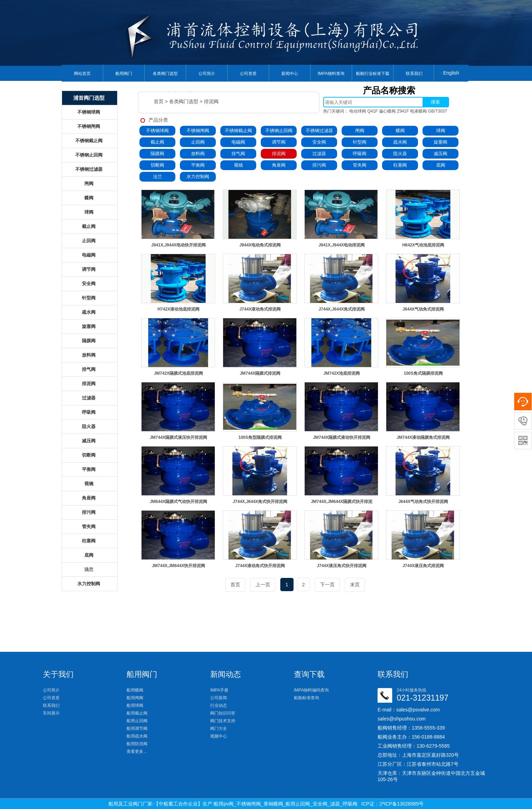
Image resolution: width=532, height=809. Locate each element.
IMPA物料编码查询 (311, 690)
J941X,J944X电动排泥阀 (342, 245)
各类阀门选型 (165, 74)
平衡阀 (198, 165)
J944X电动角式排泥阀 (260, 245)
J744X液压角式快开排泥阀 (342, 566)
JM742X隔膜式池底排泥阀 (179, 373)
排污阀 (319, 165)
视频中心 (219, 736)
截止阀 (157, 142)
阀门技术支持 (223, 721)
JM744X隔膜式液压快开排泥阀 (179, 437)
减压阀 (440, 154)
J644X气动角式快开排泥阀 (423, 502)
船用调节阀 (137, 728)
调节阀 (279, 142)
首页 (159, 101)
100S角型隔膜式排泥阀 (260, 437)
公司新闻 (219, 698)
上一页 (263, 585)
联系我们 (414, 74)
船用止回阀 (137, 721)
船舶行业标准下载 (373, 74)
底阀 (441, 165)
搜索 (435, 102)
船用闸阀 (135, 698)
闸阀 (360, 131)
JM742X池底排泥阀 (342, 373)
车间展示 (51, 713)
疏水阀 (400, 142)
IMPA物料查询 (331, 74)
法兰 (158, 177)
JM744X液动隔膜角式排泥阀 (423, 437)
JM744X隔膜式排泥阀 (260, 373)
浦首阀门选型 (89, 98)
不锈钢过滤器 (319, 131)
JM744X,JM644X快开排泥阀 (179, 566)
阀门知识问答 (223, 713)
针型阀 (360, 142)
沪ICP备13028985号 (402, 804)
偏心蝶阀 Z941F (394, 111)
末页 (355, 585)
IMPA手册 (219, 690)
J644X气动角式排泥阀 (423, 309)
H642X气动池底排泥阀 (423, 245)
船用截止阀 (137, 713)
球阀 (441, 131)
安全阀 (319, 142)
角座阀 (279, 165)
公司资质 (248, 74)
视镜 (238, 165)
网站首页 (82, 74)
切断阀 (157, 165)
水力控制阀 (198, 177)
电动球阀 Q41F (363, 111)
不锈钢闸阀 (198, 131)
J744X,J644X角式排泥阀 (342, 309)
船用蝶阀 (135, 690)
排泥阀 (211, 101)
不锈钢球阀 (157, 131)
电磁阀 (238, 142)
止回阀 (198, 142)
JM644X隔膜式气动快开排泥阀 (179, 502)
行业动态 (219, 705)
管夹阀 (360, 165)
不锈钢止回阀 (279, 131)
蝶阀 (400, 131)
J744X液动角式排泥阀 (260, 309)
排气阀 (238, 154)
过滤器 (319, 154)
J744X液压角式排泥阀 (423, 566)
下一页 (327, 585)
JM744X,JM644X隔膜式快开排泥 (342, 502)
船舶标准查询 (306, 698)
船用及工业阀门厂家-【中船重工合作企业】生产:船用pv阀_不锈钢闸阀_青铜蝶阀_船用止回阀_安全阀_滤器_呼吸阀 (233, 804)
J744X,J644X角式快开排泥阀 (260, 502)
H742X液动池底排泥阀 (179, 309)
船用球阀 (135, 705)
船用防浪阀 (137, 744)
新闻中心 (290, 74)
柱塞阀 (400, 165)
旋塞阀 (440, 142)
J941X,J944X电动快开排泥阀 (179, 245)
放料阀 (198, 154)
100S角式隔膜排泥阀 (423, 373)
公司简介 (207, 74)
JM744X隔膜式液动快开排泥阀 (342, 437)
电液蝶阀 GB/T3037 (428, 111)
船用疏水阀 (137, 736)
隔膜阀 (157, 154)
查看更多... (137, 751)
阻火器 (400, 154)
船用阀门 (124, 74)
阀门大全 (219, 728)
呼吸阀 (360, 154)
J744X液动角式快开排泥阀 (260, 566)
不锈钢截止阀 (238, 131)
